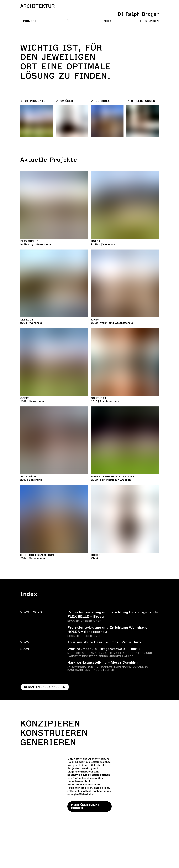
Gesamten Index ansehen (45, 687)
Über (71, 21)
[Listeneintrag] (36, 101)
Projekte (29, 21)
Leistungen (149, 21)
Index (107, 21)
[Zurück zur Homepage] (89, 11)
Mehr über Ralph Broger (85, 806)
